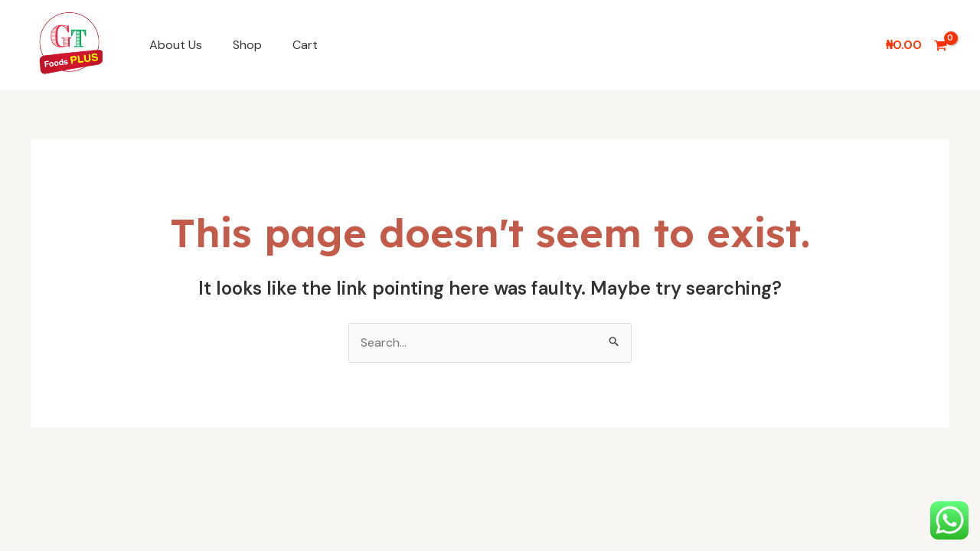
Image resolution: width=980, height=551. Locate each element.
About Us (176, 45)
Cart (305, 45)
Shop (247, 45)
